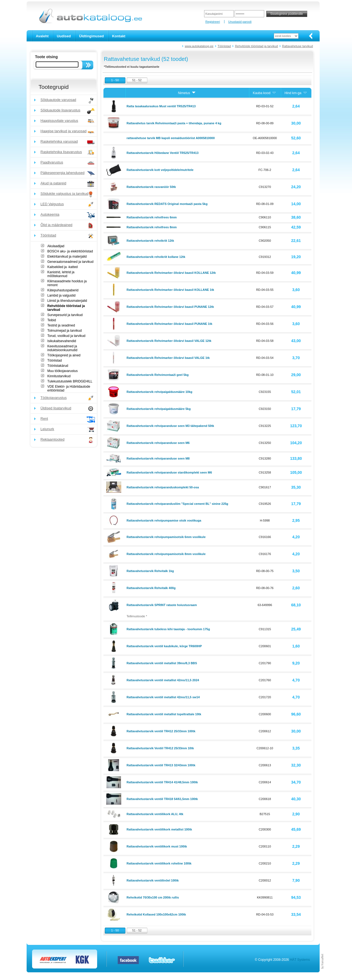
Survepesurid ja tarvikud (65, 315)
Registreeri (212, 22)
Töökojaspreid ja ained (64, 355)
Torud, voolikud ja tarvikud (67, 336)
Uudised (64, 36)
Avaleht (42, 36)
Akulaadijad (56, 246)
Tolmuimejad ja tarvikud (65, 331)
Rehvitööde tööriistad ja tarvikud (256, 46)
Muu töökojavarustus (63, 371)
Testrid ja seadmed (61, 325)
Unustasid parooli (240, 22)
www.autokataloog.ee (199, 46)
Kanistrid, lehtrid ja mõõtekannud (61, 274)
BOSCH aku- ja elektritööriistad (70, 251)
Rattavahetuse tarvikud (298, 46)
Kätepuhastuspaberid (63, 290)
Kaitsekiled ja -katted (63, 267)
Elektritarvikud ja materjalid (67, 257)
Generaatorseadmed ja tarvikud (71, 262)
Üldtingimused (91, 36)
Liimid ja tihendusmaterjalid (67, 301)
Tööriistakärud (58, 366)
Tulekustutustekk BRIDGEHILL (70, 381)
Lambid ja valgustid (62, 295)
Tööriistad (224, 46)
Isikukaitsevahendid (62, 341)
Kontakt (119, 36)
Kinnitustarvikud (59, 376)
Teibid (52, 320)
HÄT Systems (300, 960)
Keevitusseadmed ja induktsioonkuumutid (62, 348)
